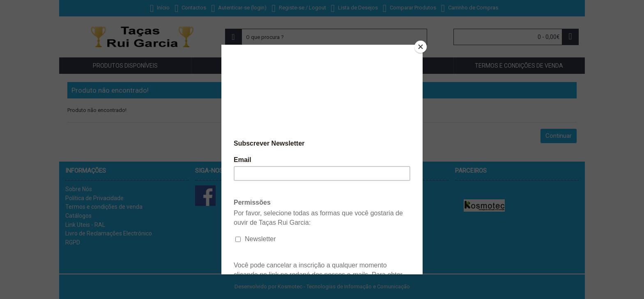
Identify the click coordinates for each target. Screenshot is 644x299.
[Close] (421, 47)
